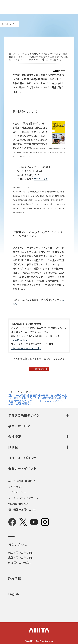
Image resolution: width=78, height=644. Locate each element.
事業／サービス (19, 426)
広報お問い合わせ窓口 (21, 557)
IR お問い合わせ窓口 (20, 562)
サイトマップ (16, 486)
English (14, 594)
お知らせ (23, 392)
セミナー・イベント (22, 468)
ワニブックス (41, 179)
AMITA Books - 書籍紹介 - (22, 481)
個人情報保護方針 (18, 504)
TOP (11, 392)
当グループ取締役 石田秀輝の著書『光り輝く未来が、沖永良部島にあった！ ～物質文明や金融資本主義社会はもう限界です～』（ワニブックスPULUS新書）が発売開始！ (38, 399)
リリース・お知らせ (22, 458)
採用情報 (15, 578)
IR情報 (13, 447)
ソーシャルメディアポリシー (25, 498)
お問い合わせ (18, 544)
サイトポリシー (17, 492)
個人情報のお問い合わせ (22, 509)
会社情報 (15, 437)
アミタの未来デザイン (24, 415)
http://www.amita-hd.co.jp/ (26, 348)
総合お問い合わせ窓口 (21, 552)
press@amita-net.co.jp (23, 340)
